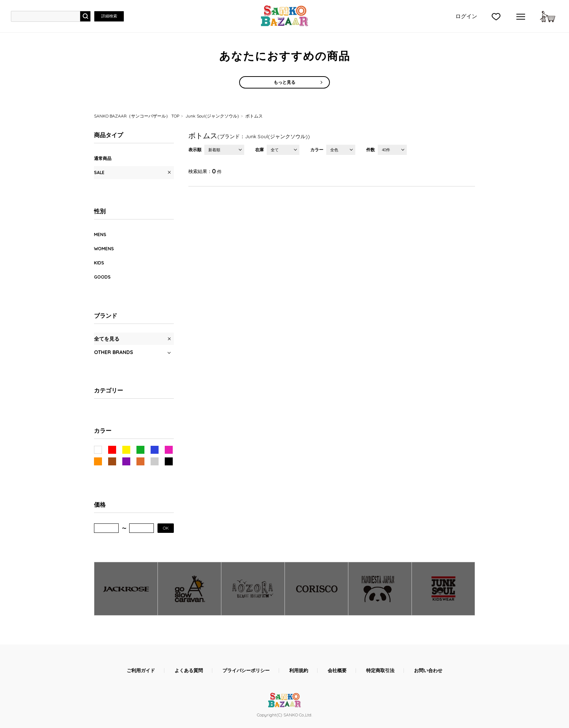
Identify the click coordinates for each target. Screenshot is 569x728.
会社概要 (337, 671)
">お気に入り (496, 16)
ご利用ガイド (141, 671)
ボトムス (254, 116)
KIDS (99, 263)
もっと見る (284, 82)
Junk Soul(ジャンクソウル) (212, 116)
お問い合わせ (428, 671)
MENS (100, 235)
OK (166, 528)
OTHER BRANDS (114, 352)
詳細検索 (109, 16)
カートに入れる (548, 16)
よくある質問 (189, 671)
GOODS (102, 277)
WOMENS (104, 249)
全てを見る (107, 339)
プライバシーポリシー (246, 671)
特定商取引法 (380, 671)
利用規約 (299, 671)
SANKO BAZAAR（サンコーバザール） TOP (137, 116)
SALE (99, 172)
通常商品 (103, 158)
